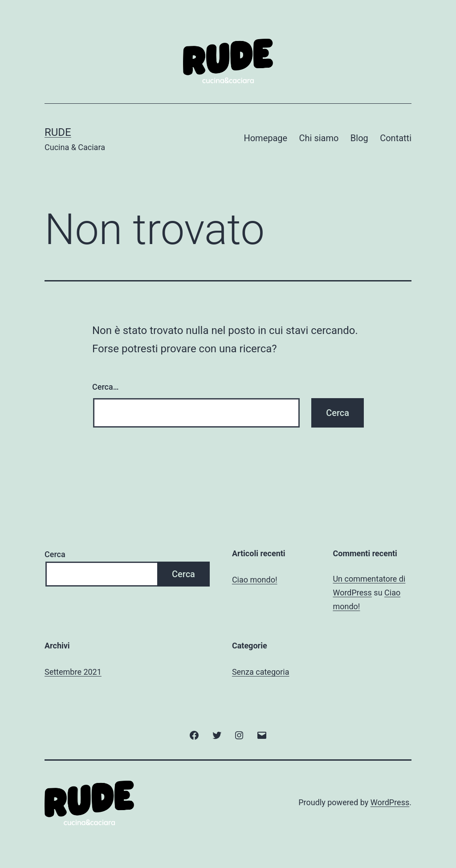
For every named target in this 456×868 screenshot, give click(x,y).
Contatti (396, 138)
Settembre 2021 (73, 672)
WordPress (390, 802)
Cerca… (105, 387)
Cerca (55, 554)
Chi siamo (319, 138)
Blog (359, 138)
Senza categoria (261, 672)
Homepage (265, 138)
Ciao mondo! (255, 580)
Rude (58, 132)
